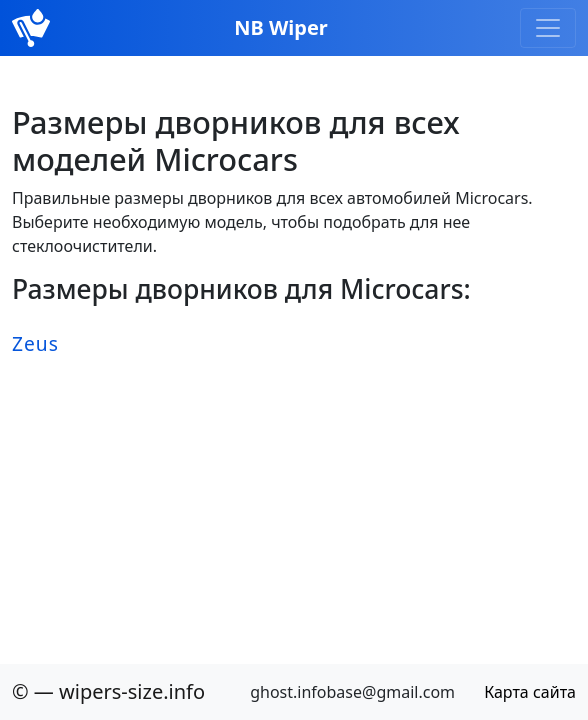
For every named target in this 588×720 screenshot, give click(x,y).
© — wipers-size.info (108, 691)
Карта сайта (530, 692)
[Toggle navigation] (548, 28)
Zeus (35, 343)
